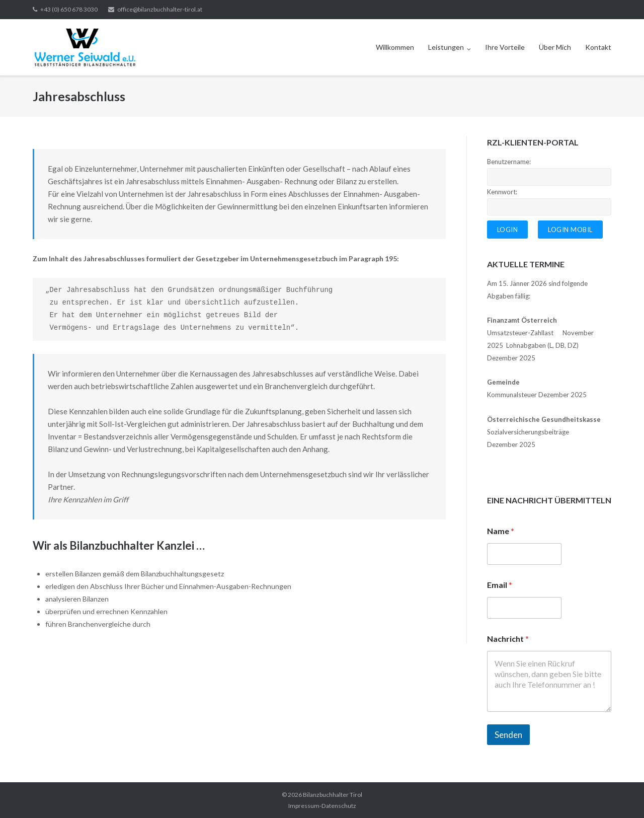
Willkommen (395, 47)
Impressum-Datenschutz (322, 806)
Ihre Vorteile (505, 47)
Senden (508, 735)
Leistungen (446, 47)
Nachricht (508, 639)
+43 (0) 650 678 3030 (69, 9)
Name (501, 531)
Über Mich (555, 47)
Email (500, 585)
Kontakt (598, 47)
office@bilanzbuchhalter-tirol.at (160, 9)
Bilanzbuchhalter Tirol (333, 795)
